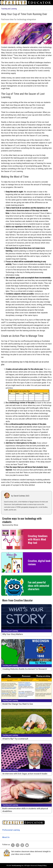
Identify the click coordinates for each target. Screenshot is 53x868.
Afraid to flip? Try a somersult (15, 739)
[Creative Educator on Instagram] (17, 845)
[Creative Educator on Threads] (22, 845)
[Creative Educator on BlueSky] (26, 845)
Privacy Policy (42, 866)
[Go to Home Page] (26, 3)
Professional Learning (11, 830)
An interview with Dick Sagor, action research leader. (25, 774)
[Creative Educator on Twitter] (12, 845)
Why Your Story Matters (13, 634)
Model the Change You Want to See (18, 704)
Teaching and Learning (9, 9)
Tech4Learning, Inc (17, 866)
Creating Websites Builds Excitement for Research (25, 669)
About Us (6, 837)
